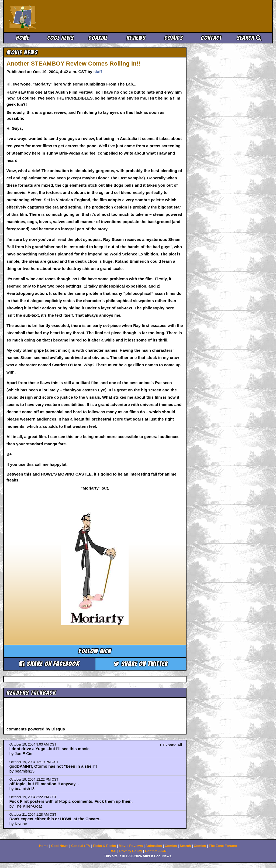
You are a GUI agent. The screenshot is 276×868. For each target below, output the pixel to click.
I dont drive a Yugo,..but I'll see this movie (50, 749)
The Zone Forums (223, 846)
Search (249, 38)
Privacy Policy (131, 851)
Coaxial (98, 38)
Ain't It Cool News (49, 16)
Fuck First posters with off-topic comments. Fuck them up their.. (71, 801)
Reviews (136, 38)
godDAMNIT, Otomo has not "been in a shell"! (53, 766)
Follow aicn (95, 651)
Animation (154, 846)
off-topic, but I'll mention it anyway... (44, 784)
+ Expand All (171, 745)
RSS (113, 851)
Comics (174, 38)
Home (23, 38)
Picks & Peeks (104, 846)
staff (98, 72)
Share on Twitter (141, 664)
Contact (211, 38)
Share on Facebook (49, 664)
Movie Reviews (131, 846)
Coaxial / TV (81, 846)
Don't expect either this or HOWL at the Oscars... (56, 819)
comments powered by (36, 729)
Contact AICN (156, 851)
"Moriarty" (43, 84)
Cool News (60, 38)
